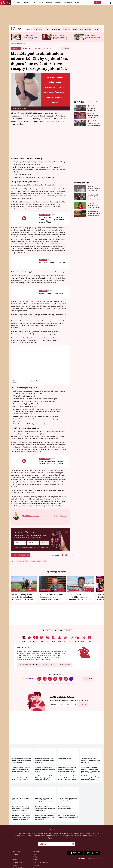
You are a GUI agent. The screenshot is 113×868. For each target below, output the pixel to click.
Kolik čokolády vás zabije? (67, 759)
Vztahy (34, 3)
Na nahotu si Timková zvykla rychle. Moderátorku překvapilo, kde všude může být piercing (94, 205)
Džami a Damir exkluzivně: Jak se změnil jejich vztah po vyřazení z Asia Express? (94, 125)
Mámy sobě (57, 3)
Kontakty (36, 860)
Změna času (55, 833)
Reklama (15, 857)
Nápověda (36, 865)
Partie (61, 833)
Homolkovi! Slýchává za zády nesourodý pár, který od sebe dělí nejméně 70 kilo (52, 220)
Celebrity (27, 3)
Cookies (15, 865)
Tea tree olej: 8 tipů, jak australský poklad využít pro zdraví (68, 808)
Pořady (77, 3)
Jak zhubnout (18, 833)
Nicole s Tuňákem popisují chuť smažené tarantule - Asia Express (93, 117)
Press (34, 854)
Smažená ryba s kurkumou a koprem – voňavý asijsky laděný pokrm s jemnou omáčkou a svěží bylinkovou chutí (91, 770)
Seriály (41, 3)
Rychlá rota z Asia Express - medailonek (93, 108)
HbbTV (15, 860)
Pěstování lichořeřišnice (69, 836)
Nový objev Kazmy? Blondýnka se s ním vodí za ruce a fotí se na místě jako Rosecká (45, 817)
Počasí (66, 833)
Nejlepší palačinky (51, 838)
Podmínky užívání (18, 862)
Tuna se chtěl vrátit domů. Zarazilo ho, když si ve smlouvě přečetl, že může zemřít (52, 598)
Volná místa (16, 854)
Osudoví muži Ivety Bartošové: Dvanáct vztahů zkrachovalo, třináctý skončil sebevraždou (93, 38)
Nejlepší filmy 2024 (28, 833)
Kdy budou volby (74, 833)
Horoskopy (48, 3)
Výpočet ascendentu (82, 836)
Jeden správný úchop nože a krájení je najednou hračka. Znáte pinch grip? (91, 761)
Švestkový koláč (62, 838)
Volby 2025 (28, 836)
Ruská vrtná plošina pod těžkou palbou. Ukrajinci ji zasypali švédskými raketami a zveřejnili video (67, 770)
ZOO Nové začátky (85, 833)
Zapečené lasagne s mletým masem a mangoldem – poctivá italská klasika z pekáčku (90, 778)
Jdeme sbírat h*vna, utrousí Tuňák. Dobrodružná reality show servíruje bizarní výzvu (45, 761)
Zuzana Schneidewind (45, 48)
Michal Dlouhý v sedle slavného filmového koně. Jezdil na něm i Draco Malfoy (24, 597)
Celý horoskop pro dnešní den (29, 665)
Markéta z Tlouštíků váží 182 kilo (52, 293)
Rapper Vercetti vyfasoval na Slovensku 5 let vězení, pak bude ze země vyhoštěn (45, 809)
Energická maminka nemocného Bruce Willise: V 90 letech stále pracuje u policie (61, 38)
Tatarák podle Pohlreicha (48, 836)
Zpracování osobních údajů (40, 862)
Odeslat (43, 542)
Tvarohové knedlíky (95, 836)
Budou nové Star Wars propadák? (21, 799)
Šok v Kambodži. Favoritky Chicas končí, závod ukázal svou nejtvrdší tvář (94, 197)
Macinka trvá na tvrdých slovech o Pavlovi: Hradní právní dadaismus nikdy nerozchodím (21, 761)
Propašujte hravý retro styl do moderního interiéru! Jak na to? (68, 816)
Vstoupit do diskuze (20, 555)
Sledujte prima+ (68, 3)
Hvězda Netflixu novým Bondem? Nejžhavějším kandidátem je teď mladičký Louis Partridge (21, 817)
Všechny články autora (60, 516)
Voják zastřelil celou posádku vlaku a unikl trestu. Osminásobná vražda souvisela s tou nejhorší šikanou (68, 779)
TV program (47, 833)
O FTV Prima (16, 851)
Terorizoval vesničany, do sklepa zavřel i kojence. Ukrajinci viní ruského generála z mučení (21, 769)
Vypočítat (82, 704)
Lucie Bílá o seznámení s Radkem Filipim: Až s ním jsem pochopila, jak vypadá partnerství (30, 38)
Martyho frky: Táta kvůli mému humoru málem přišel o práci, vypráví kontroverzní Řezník (44, 800)
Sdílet (66, 49)
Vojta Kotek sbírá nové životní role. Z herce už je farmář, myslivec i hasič (94, 214)
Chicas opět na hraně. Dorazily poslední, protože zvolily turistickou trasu (45, 769)
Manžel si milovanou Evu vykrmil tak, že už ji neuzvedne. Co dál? (52, 462)
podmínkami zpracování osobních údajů (39, 547)
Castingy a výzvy (38, 857)
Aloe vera (59, 836)
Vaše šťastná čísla (55, 675)
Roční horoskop (65, 665)
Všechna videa (94, 102)
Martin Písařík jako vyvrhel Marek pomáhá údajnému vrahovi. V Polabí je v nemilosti (80, 598)
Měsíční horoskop (49, 665)
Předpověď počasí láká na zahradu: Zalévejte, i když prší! (68, 799)
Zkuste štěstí (88, 679)
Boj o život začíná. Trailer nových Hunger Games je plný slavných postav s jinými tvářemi (21, 809)
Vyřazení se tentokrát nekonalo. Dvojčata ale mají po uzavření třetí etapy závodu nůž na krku (94, 189)
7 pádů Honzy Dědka (18, 836)
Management (37, 851)
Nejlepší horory (39, 833)
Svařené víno (36, 836)
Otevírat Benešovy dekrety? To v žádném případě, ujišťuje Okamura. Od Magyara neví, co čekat (22, 778)
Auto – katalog (95, 833)
